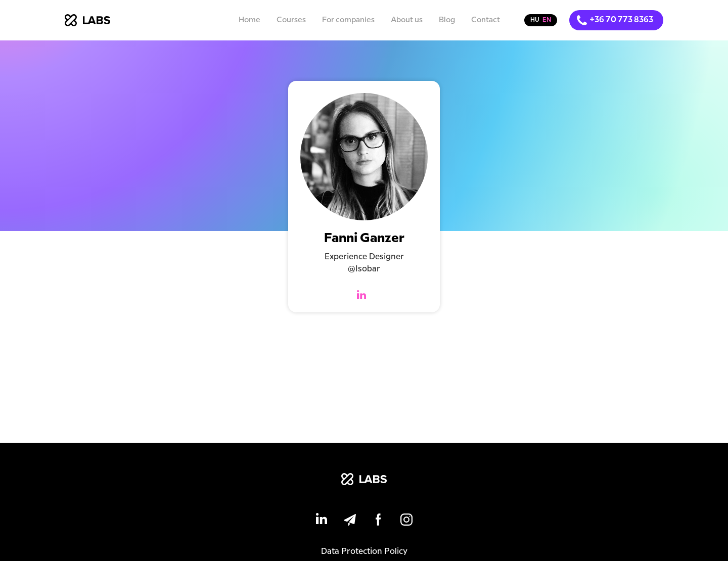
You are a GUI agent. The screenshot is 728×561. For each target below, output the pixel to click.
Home (249, 20)
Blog (447, 20)
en (547, 20)
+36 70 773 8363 (621, 20)
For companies (348, 20)
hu (535, 20)
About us (407, 20)
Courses (291, 20)
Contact (486, 20)
